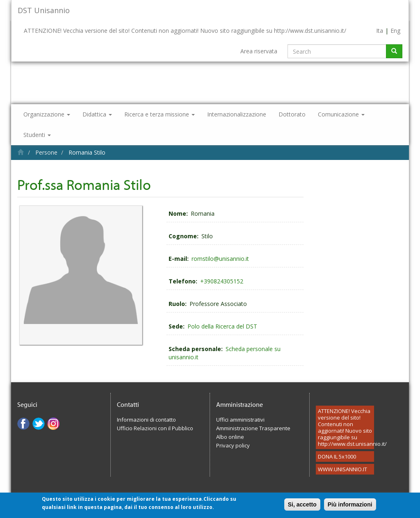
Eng (395, 31)
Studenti (37, 135)
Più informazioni (350, 507)
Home (21, 152)
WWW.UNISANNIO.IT (342, 469)
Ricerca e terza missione (160, 114)
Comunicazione (341, 114)
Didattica (97, 114)
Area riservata (259, 51)
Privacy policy (233, 445)
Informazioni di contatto (146, 420)
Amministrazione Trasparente (253, 428)
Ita (380, 31)
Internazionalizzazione (237, 114)
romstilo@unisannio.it (220, 259)
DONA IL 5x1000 (337, 456)
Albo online (230, 437)
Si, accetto (302, 507)
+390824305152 (222, 281)
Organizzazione (47, 114)
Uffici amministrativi (240, 420)
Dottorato (292, 114)
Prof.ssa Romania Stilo (84, 184)
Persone (46, 152)
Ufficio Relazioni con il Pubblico (155, 428)
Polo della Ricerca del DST (222, 326)
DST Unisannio (44, 10)
